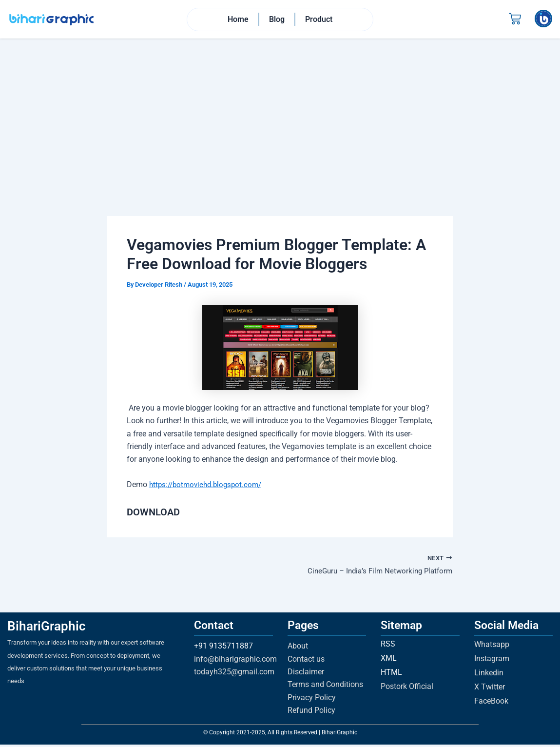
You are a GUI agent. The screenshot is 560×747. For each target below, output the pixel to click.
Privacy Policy (312, 700)
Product (319, 20)
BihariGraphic (47, 629)
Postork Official (407, 689)
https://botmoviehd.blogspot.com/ (209, 486)
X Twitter (490, 689)
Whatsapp (492, 647)
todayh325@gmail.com (234, 674)
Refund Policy (311, 713)
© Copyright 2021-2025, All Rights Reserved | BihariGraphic (280, 735)
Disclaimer (306, 674)
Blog (277, 20)
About (298, 648)
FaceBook (491, 703)
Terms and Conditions (325, 687)
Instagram (492, 661)
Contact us (306, 661)
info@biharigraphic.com (235, 661)
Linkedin (489, 675)
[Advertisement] (280, 113)
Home (238, 20)
